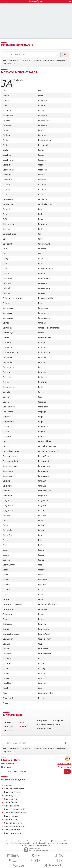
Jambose (42, 357)
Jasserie (41, 590)
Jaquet (6, 432)
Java (40, 659)
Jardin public (44, 466)
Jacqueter (8, 180)
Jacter (41, 195)
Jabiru (6, 96)
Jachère (7, 135)
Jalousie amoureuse (12, 298)
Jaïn (5, 249)
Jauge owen (9, 609)
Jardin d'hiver (44, 456)
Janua (41, 392)
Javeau (41, 664)
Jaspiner (42, 585)
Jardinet (42, 486)
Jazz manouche (45, 693)
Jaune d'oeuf (44, 634)
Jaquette (7, 436)
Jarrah (6, 520)
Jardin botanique (11, 451)
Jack (5, 145)
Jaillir (40, 239)
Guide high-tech (12, 796)
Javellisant (43, 678)
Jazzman (42, 698)
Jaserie (6, 555)
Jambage (7, 328)
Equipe (23, 841)
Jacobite (42, 160)
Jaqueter (42, 432)
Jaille (40, 234)
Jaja (40, 254)
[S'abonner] (36, 772)
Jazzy (6, 703)
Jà (4, 91)
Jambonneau (44, 353)
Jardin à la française (47, 446)
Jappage (42, 412)
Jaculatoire (8, 204)
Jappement (8, 422)
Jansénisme (9, 387)
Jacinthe (7, 140)
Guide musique (11, 816)
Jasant (6, 545)
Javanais (7, 664)
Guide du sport (11, 820)
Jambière (7, 348)
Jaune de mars (45, 639)
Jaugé (41, 599)
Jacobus (7, 165)
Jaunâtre (42, 624)
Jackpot (42, 150)
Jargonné (42, 506)
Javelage (42, 669)
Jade (40, 209)
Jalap (40, 259)
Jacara (41, 111)
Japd (40, 397)
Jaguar (41, 219)
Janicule (7, 377)
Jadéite (6, 214)
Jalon (6, 269)
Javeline (42, 673)
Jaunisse (7, 654)
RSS (65, 841)
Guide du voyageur (13, 833)
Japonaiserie (9, 407)
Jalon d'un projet (46, 269)
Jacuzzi (6, 209)
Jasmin (41, 560)
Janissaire (42, 377)
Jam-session (44, 308)
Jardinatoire (43, 476)
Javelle (6, 678)
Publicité (41, 841)
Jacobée (7, 155)
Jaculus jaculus (45, 204)
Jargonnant (9, 506)
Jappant (7, 417)
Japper (41, 422)
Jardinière (8, 496)
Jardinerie (8, 486)
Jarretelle (7, 530)
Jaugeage (42, 609)
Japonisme (8, 412)
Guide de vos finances (14, 789)
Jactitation (8, 199)
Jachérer (42, 135)
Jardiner (42, 481)
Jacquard (42, 165)
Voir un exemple (64, 764)
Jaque (6, 427)
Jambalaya (8, 333)
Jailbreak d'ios (9, 234)
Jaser (5, 550)
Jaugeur (7, 619)
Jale (5, 264)
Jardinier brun (44, 491)
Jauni (40, 644)
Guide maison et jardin (15, 809)
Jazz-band (8, 698)
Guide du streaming (13, 823)
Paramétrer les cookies (39, 843)
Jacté (6, 195)
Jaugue (41, 619)
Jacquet (42, 175)
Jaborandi (42, 101)
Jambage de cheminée (49, 328)
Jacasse (7, 120)
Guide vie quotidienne (14, 826)
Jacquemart (9, 170)
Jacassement (44, 120)
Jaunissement (44, 654)
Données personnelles (23, 843)
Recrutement (10, 843)
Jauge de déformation (48, 604)
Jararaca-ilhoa (44, 441)
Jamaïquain (9, 318)
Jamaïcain (8, 313)
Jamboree (8, 357)
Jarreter (42, 530)
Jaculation (43, 199)
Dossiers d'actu (8, 764)
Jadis (40, 214)
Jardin (6, 446)
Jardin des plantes (12, 461)
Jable (40, 96)
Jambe (6, 338)
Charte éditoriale (32, 841)
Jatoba (6, 595)
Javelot (6, 688)
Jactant (7, 190)
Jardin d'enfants (11, 456)
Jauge (6, 599)
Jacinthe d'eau (45, 140)
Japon (6, 402)
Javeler (6, 673)
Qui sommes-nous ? (13, 841)
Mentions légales (61, 843)
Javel (5, 669)
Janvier (6, 397)
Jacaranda (8, 115)
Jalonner (7, 283)
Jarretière (7, 535)
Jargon (6, 501)
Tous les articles (57, 841)
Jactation (42, 190)
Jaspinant (42, 580)
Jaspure (7, 590)
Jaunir (6, 649)
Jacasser (7, 125)
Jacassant (42, 115)
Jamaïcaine (43, 313)
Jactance (42, 185)
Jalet (40, 264)
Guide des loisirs (11, 806)
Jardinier (7, 491)
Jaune (6, 629)
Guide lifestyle (11, 802)
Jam (40, 303)
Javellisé (7, 683)
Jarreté (41, 525)
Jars (40, 535)
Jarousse (42, 515)
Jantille (6, 392)
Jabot (6, 106)
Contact (48, 841)
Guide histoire (11, 799)
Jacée (6, 130)
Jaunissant (43, 649)
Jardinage (8, 476)
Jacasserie (43, 125)
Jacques (7, 175)
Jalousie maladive (46, 298)
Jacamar (7, 111)
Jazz (5, 693)
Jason (6, 570)
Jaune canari (44, 629)
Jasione (7, 560)
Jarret (6, 525)
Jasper (6, 580)
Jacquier (42, 180)
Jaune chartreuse (11, 634)
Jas (39, 540)
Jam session (9, 308)
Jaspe (41, 575)
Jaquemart (43, 427)
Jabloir (6, 101)
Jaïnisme (42, 249)
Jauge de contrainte (12, 604)
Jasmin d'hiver (10, 565)
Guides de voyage (12, 830)
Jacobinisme (9, 160)
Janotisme (43, 382)
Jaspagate (43, 570)
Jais (5, 254)
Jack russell (43, 145)
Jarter (6, 540)
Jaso (40, 565)
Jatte (40, 595)
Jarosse (6, 515)
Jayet (40, 688)
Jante (41, 387)
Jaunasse (7, 624)
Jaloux (6, 303)
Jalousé (7, 288)
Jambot (41, 362)
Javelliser (42, 683)
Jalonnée (7, 278)
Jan (40, 367)
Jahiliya (6, 229)
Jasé (40, 545)
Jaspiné (7, 585)
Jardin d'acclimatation (48, 451)
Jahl (40, 229)
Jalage (6, 259)
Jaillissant (8, 244)
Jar (4, 441)
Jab (40, 91)
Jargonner (8, 511)
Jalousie (42, 293)
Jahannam (43, 224)
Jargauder (43, 496)
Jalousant (42, 283)
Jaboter (41, 106)
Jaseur (41, 555)
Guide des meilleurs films (16, 813)
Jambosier (8, 362)
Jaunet (6, 644)
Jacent (41, 130)
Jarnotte (42, 511)
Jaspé (6, 575)
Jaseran (41, 550)
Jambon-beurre (10, 353)
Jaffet (6, 219)
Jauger (41, 614)
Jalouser (7, 293)
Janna (6, 382)
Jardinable (43, 471)
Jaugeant (7, 614)
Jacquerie (42, 170)
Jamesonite (8, 367)
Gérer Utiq (51, 843)
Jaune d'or (8, 639)
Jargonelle (43, 501)
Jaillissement (44, 244)
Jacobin (41, 155)
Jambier (42, 343)
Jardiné (7, 481)
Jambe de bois (44, 338)
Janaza (6, 372)
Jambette (8, 343)
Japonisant (43, 407)
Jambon (42, 348)
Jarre (40, 520)
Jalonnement (44, 278)
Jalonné (42, 273)
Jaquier (41, 436)
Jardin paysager (10, 466)
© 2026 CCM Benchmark (41, 845)
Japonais (42, 402)
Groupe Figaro (27, 845)
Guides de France (12, 792)
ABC (65, 54)
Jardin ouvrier (44, 461)
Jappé (41, 417)
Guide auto (9, 785)
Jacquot (7, 185)
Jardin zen (8, 471)
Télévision (6, 767)
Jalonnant (8, 273)
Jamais (6, 323)
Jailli (5, 239)
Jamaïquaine (44, 318)
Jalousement (44, 288)
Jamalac (42, 323)
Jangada (42, 372)
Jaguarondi (8, 224)
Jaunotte (7, 659)
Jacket (6, 150)
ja (7, 84)
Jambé (41, 333)
